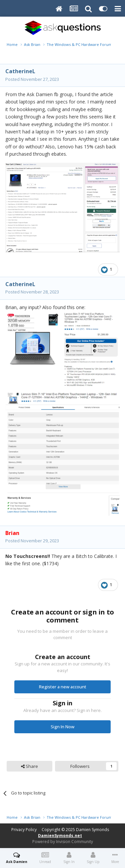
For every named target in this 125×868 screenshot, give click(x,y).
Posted (32, 79)
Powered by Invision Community (63, 842)
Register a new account (63, 687)
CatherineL (20, 71)
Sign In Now (62, 727)
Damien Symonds (92, 830)
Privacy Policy (24, 830)
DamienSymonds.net (60, 836)
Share (29, 766)
